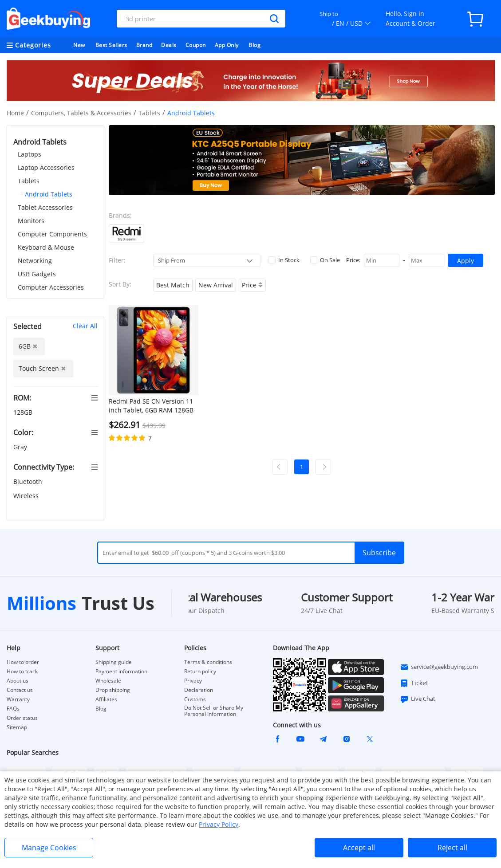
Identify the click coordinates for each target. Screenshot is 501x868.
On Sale (325, 260)
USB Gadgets (37, 274)
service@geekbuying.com (439, 667)
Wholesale (108, 681)
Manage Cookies (49, 848)
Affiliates (106, 699)
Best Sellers (111, 45)
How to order (23, 662)
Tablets (149, 113)
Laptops (30, 154)
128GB (24, 412)
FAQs (13, 709)
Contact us (20, 690)
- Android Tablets (47, 194)
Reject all (452, 848)
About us (18, 681)
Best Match (173, 285)
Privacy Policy (219, 824)
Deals (169, 45)
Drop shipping (113, 690)
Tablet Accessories (45, 207)
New (79, 45)
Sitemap (17, 727)
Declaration (199, 690)
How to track (22, 672)
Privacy (193, 681)
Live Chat (418, 699)
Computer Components (52, 234)
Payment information (121, 672)
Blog (254, 45)
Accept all (359, 848)
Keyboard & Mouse (46, 247)
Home (15, 113)
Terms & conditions (208, 662)
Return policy (200, 672)
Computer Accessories (51, 287)
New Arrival (216, 285)
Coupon (196, 45)
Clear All (85, 326)
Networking (35, 261)
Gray (21, 447)
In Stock (284, 260)
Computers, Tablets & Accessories (81, 113)
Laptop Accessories (46, 167)
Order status (22, 718)
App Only (227, 45)
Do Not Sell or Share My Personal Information (214, 711)
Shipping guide (114, 662)
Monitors (31, 221)
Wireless (27, 496)
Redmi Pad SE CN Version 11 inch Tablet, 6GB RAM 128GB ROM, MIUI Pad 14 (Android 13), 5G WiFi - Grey (151, 406)
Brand (144, 45)
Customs (195, 699)
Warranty (18, 699)
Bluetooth (29, 481)
